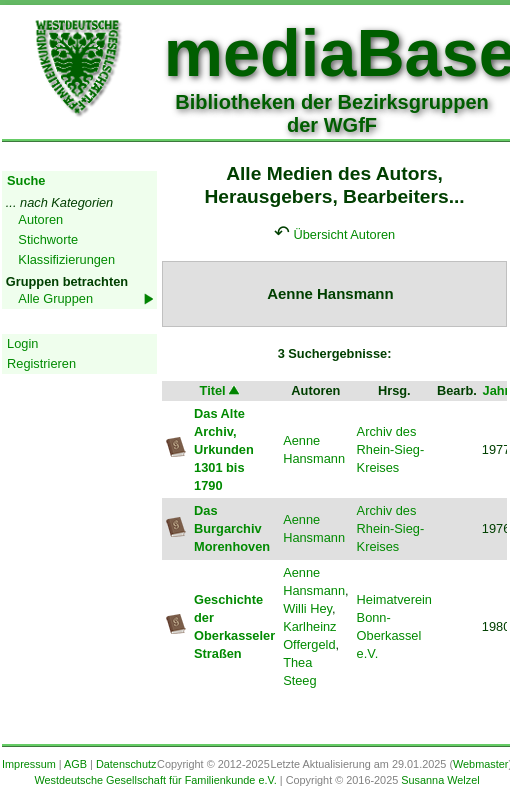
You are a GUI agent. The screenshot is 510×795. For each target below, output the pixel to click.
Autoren (40, 219)
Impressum (29, 764)
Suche (26, 180)
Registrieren (41, 363)
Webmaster (480, 764)
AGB (75, 764)
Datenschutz (126, 764)
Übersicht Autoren (344, 234)
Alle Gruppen (55, 298)
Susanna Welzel (440, 780)
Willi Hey (307, 608)
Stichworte (48, 239)
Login (22, 343)
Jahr (496, 390)
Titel (221, 390)
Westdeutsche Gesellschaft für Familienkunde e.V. (155, 780)
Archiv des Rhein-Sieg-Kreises (391, 449)
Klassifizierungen (66, 259)
